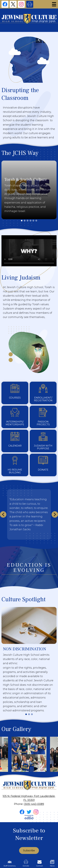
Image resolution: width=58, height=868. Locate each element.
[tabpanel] (29, 190)
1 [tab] (22, 221)
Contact (40, 863)
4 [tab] (30, 221)
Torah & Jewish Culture (26, 179)
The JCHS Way (20, 153)
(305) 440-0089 (34, 804)
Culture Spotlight (24, 599)
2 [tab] (25, 221)
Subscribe (29, 851)
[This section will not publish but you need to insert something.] (29, 514)
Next (55, 514)
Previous (39, 40)
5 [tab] (33, 221)
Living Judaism (21, 278)
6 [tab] (36, 221)
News (52, 863)
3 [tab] (28, 221)
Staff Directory (10, 863)
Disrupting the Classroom (20, 94)
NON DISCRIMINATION (24, 649)
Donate (26, 863)
